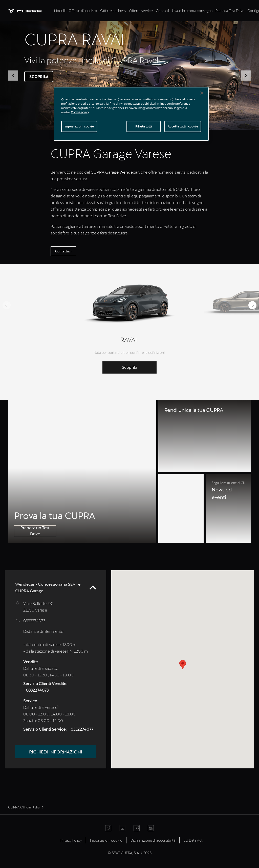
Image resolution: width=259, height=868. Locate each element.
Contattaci (63, 251)
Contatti (162, 11)
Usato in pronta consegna (192, 11)
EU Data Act (193, 840)
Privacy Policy (71, 840)
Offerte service (141, 11)
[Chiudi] (202, 93)
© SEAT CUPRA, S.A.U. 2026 (130, 853)
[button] (13, 76)
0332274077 (82, 729)
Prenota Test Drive (230, 11)
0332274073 (34, 621)
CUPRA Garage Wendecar (115, 172)
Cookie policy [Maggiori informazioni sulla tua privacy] (80, 112)
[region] (131, 114)
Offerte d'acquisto (83, 11)
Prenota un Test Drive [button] (35, 531)
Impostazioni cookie (106, 840)
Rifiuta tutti (144, 126)
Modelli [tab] (60, 11)
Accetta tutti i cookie (183, 126)
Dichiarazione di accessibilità (153, 840)
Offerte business (113, 11)
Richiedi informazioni (56, 752)
